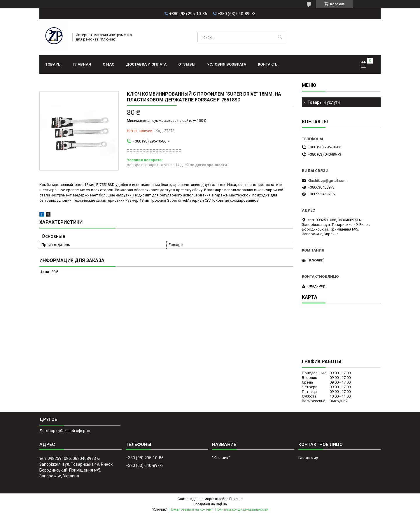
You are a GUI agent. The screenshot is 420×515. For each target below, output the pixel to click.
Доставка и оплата (146, 64)
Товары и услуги (324, 102)
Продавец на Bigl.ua (210, 504)
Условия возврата (227, 64)
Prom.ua (236, 499)
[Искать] (280, 37)
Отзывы (187, 64)
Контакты (268, 64)
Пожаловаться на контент (191, 509)
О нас (108, 64)
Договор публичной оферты (65, 431)
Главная (82, 64)
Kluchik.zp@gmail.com (327, 181)
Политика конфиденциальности (242, 509)
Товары (53, 64)
